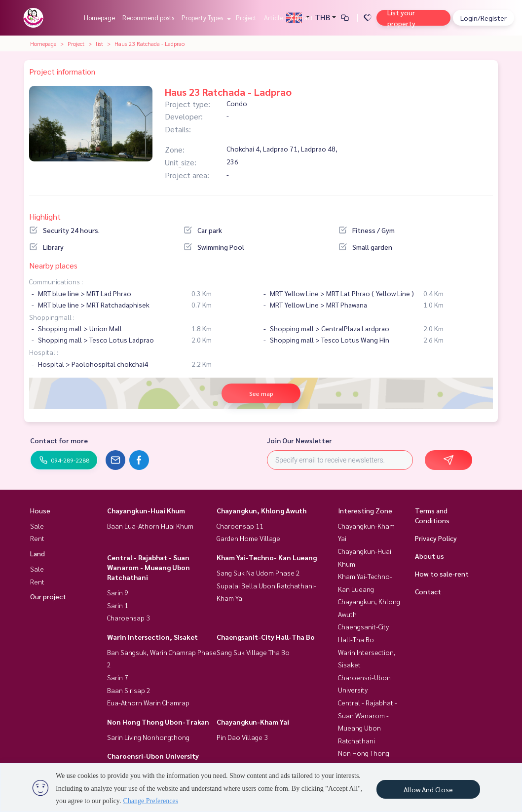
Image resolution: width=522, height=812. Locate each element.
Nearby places (53, 265)
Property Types (205, 18)
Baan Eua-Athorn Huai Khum (150, 526)
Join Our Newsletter (299, 440)
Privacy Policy (436, 538)
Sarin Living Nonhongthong (148, 737)
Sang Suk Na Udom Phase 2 (258, 573)
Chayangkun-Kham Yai (253, 722)
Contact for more (59, 440)
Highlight (45, 216)
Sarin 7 (118, 677)
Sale (37, 526)
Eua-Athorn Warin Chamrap (148, 702)
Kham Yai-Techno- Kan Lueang (267, 557)
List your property (401, 18)
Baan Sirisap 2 (129, 690)
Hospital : (44, 352)
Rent (37, 538)
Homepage (99, 18)
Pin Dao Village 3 (242, 737)
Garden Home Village (248, 538)
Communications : (56, 281)
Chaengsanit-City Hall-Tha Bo (266, 637)
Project (246, 18)
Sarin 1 (118, 605)
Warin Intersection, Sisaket (152, 637)
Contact (302, 18)
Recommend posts (148, 18)
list (99, 43)
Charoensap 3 (129, 618)
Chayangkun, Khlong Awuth (261, 510)
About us (429, 556)
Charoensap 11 (240, 526)
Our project (48, 596)
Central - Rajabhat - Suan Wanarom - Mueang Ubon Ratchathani (149, 567)
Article (274, 18)
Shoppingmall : (52, 317)
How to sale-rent (442, 574)
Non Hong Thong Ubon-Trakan (158, 722)
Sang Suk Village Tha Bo (253, 652)
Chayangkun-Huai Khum (146, 510)
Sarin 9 (118, 592)
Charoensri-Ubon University (153, 756)
